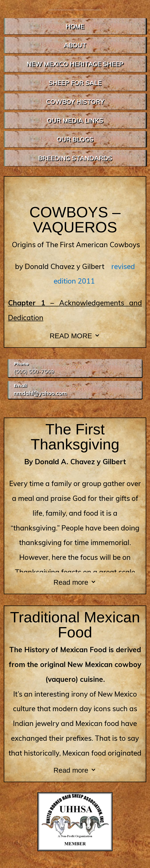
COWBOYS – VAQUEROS (75, 220)
